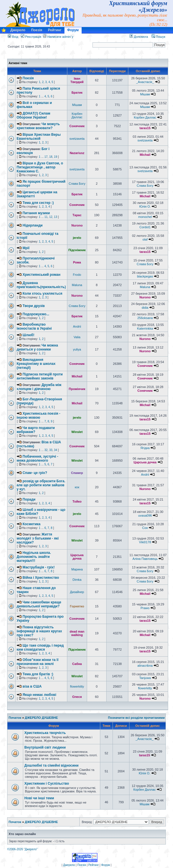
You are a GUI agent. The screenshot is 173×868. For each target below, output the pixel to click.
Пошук (158, 37)
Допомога (139, 37)
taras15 (145, 128)
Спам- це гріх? (35, 473)
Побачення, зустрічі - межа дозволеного (37, 458)
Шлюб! (28, 335)
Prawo (145, 608)
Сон (145, 528)
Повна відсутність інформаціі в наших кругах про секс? (39, 631)
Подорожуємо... (36, 314)
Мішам (145, 94)
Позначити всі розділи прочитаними (136, 718)
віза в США (32, 686)
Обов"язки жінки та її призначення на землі (38, 662)
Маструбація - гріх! (39, 567)
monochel (145, 217)
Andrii (77, 326)
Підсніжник (77, 250)
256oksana (145, 318)
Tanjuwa (145, 678)
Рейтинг (55, 30)
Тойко (77, 501)
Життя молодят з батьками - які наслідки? (38, 538)
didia (145, 308)
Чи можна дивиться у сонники (37, 347)
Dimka (77, 580)
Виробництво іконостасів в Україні (34, 326)
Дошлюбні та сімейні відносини (51, 765)
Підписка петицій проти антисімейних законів (40, 376)
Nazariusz (77, 153)
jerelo (77, 238)
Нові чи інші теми (39, 798)
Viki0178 (145, 542)
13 (55, 217)
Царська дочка (145, 462)
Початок (15, 718)
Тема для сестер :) (38, 203)
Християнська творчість (45, 733)
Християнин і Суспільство (47, 784)
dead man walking (77, 633)
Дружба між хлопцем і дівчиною (39, 387)
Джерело (18, 30)
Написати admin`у (60, 37)
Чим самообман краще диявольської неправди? (39, 604)
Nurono (77, 225)
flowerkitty (77, 686)
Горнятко (77, 606)
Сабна (77, 664)
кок (77, 487)
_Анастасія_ (145, 82)
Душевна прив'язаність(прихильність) (41, 285)
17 (46, 157)
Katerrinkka (145, 328)
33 (51, 450)
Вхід (13, 37)
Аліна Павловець (145, 559)
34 (55, 450)
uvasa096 (145, 515)
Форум (73, 30)
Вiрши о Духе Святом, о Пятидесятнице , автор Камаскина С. (40, 167)
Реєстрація (31, 37)
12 (51, 217)
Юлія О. (145, 206)
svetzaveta (77, 139)
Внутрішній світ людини (45, 747)
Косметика (32, 524)
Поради (29, 499)
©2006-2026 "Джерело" (22, 849)
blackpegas (145, 276)
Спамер (77, 473)
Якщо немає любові (40, 695)
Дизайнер (77, 592)
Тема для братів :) (38, 674)
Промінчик (77, 389)
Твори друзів (34, 306)
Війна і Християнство (41, 578)
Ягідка (145, 448)
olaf (145, 239)
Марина (77, 569)
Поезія (37, 30)
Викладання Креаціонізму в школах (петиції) (36, 364)
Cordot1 (145, 227)
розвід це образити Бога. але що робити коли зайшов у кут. (41, 485)
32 (46, 450)
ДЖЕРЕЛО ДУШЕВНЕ (42, 718)
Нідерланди (33, 225)
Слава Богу (77, 184)
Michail (145, 155)
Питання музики (36, 213)
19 (55, 157)
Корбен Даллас (77, 115)
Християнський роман (42, 275)
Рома (77, 262)
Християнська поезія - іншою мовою (39, 416)
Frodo (77, 275)
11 (46, 217)
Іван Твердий (77, 80)
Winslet (77, 432)
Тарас (77, 215)
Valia (77, 337)
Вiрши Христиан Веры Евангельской (39, 137)
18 (51, 157)
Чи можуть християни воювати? (38, 126)
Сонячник (77, 126)
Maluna (77, 285)
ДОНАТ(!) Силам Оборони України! (33, 115)
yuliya (77, 349)
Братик (77, 92)
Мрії (26, 248)
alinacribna (145, 666)
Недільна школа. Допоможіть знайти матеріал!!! (34, 557)
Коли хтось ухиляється (43, 294)
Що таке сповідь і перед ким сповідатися (40, 647)
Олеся (77, 697)
